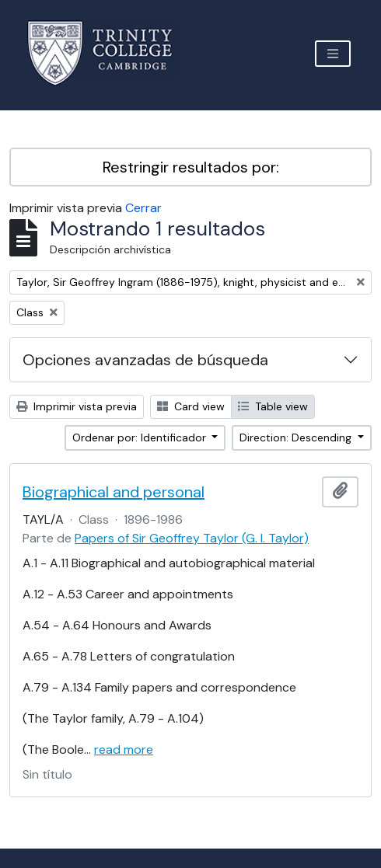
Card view (191, 406)
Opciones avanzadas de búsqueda (145, 360)
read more (124, 749)
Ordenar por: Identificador (141, 437)
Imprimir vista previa (77, 406)
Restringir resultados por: (191, 167)
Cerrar (143, 208)
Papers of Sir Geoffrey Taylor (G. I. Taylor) (192, 538)
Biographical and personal (114, 492)
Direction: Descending (297, 437)
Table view (273, 406)
